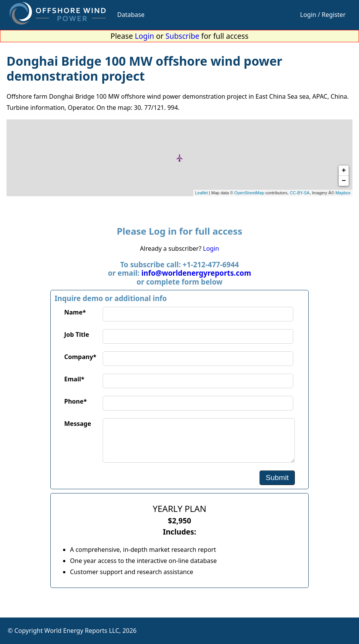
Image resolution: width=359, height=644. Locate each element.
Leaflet (202, 193)
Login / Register (323, 15)
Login (145, 36)
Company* (80, 357)
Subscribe (183, 36)
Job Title (77, 334)
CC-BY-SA (300, 193)
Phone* (76, 401)
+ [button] (344, 171)
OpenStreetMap (249, 193)
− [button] (344, 181)
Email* (74, 379)
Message (78, 424)
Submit (277, 478)
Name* (75, 312)
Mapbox (343, 193)
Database (131, 15)
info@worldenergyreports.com (196, 273)
